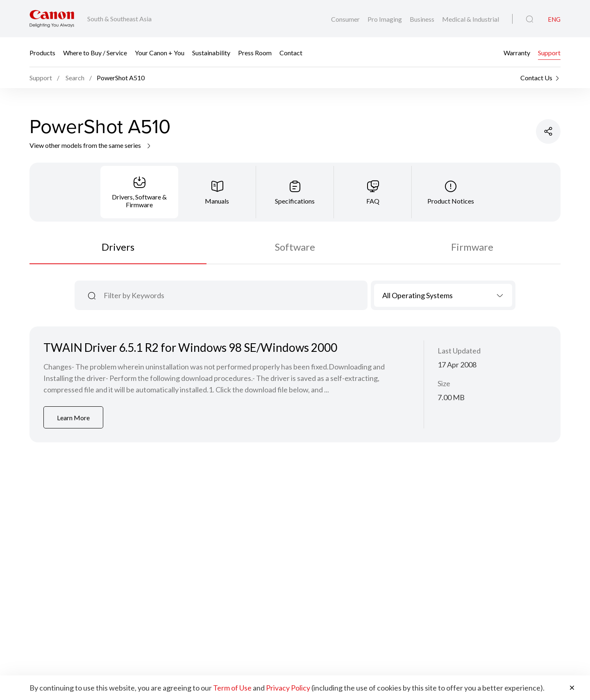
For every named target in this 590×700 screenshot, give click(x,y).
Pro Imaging (385, 19)
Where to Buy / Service (95, 52)
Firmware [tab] (472, 247)
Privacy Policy (288, 688)
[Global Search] (530, 19)
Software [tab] (295, 247)
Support (549, 52)
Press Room (255, 52)
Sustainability (211, 52)
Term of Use (232, 688)
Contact (291, 52)
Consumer (346, 19)
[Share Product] (548, 131)
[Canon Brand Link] (52, 19)
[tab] (139, 192)
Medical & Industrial (471, 19)
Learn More (73, 418)
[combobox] (443, 295)
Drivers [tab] (118, 247)
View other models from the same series (91, 145)
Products (42, 52)
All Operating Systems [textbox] (418, 295)
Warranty (517, 52)
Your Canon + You (160, 52)
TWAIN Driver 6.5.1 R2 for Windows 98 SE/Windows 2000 (190, 347)
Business (423, 19)
